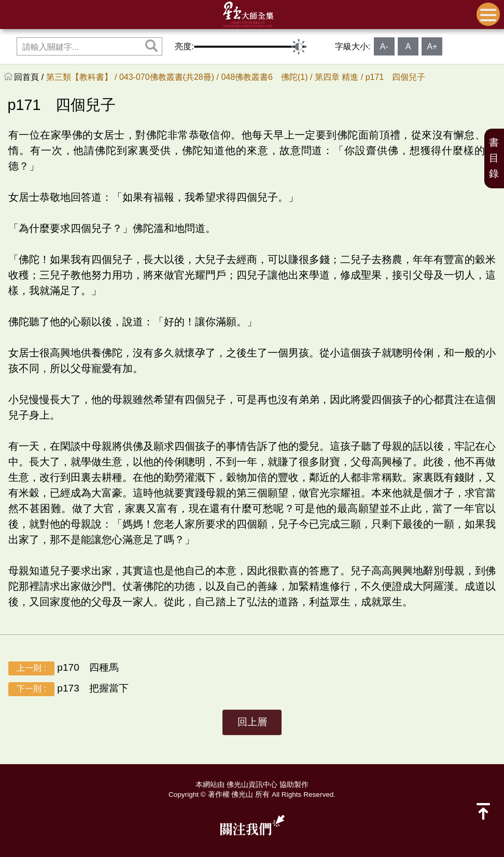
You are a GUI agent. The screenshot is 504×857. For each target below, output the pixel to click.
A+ (432, 46)
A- (384, 46)
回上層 (252, 722)
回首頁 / (30, 77)
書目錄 (494, 158)
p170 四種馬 (64, 668)
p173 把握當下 (68, 689)
